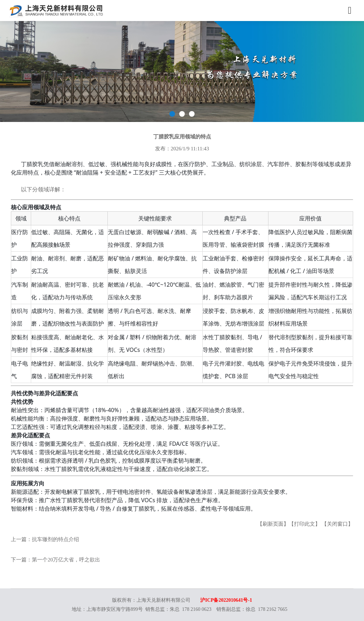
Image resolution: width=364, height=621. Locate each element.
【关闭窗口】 (337, 524)
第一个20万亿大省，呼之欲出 (66, 560)
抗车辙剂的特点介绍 (55, 539)
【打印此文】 (304, 524)
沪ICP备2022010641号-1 (226, 600)
